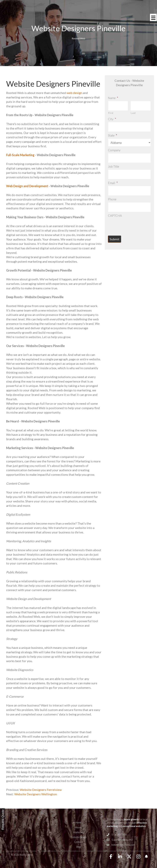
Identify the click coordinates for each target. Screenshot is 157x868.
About (78, 827)
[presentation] (131, 217)
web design (74, 93)
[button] (111, 857)
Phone (112, 193)
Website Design (78, 837)
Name (113, 98)
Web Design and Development (27, 186)
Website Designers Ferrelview (40, 790)
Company (114, 147)
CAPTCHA (115, 208)
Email (113, 178)
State (113, 133)
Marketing (78, 832)
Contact (78, 842)
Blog (78, 847)
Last (133, 112)
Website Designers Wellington (36, 794)
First (111, 112)
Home (78, 822)
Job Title (114, 163)
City (112, 118)
